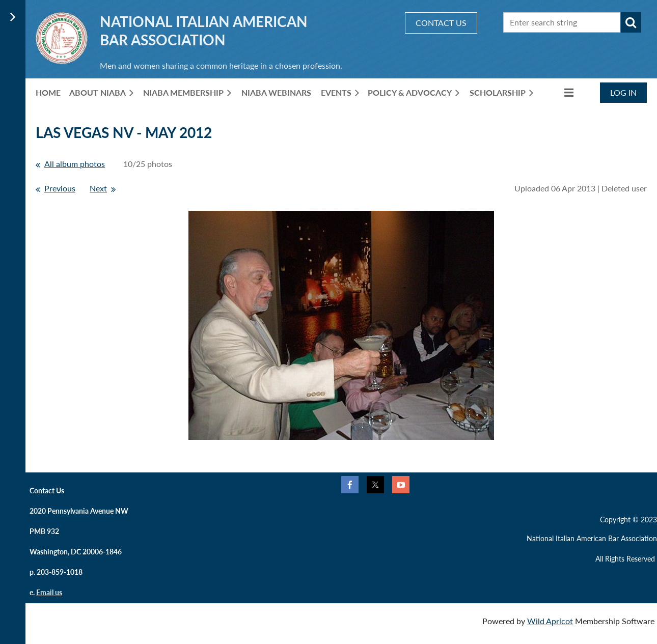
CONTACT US (441, 23)
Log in (623, 92)
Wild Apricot (550, 621)
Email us (49, 592)
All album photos (75, 164)
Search (631, 22)
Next (98, 188)
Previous (60, 188)
